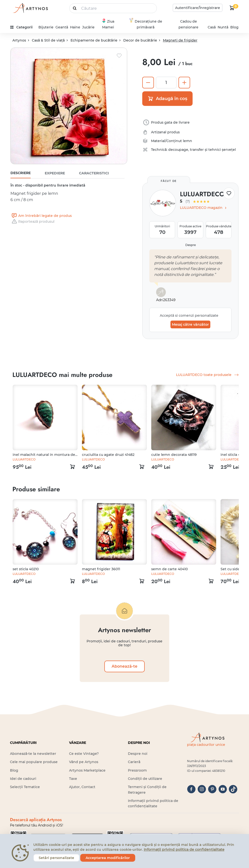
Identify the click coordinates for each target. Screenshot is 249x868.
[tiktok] (233, 789)
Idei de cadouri (23, 779)
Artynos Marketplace (87, 770)
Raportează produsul (32, 221)
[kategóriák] (23, 27)
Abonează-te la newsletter (33, 754)
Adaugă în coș (167, 99)
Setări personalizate (56, 858)
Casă (212, 27)
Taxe (73, 779)
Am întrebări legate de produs (41, 216)
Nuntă (223, 27)
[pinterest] (212, 789)
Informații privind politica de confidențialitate (184, 850)
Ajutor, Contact (82, 787)
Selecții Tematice (25, 787)
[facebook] (191, 789)
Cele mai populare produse (34, 762)
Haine (75, 27)
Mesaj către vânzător (190, 324)
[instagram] (202, 789)
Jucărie (88, 27)
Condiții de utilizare (145, 779)
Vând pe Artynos (84, 762)
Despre (191, 245)
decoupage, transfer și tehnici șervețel (202, 150)
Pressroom (137, 770)
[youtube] (223, 789)
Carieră (134, 762)
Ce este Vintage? (84, 754)
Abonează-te (124, 666)
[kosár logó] (232, 8)
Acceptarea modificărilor (108, 858)
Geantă (62, 27)
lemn (187, 141)
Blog (234, 27)
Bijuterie (46, 27)
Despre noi (138, 754)
